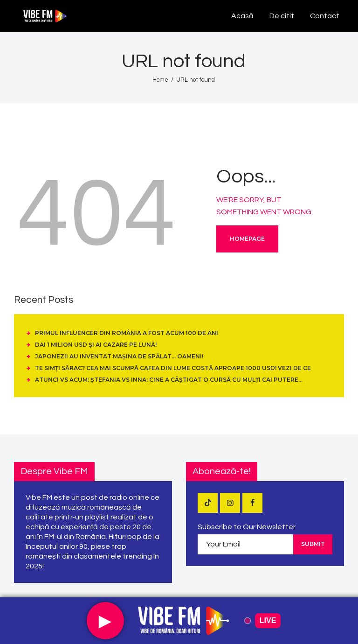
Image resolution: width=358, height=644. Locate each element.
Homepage (247, 239)
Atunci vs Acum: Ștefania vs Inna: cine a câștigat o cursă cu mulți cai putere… (169, 380)
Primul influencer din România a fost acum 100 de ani (127, 333)
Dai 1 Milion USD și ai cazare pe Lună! (96, 345)
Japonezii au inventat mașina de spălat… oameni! (119, 356)
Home (160, 80)
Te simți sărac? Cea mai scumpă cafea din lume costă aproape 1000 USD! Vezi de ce (173, 368)
